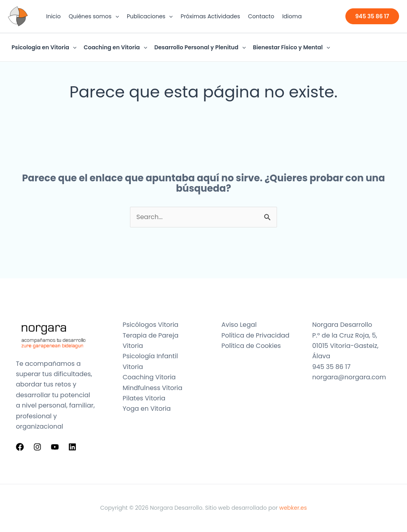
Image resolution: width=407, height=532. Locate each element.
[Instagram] (37, 447)
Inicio (53, 16)
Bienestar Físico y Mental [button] (291, 47)
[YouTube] (55, 447)
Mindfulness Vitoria (153, 388)
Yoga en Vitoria (147, 409)
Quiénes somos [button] (94, 16)
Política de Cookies (251, 346)
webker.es (293, 508)
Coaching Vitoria (149, 377)
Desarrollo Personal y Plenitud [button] (200, 47)
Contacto (261, 16)
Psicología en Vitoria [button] (44, 47)
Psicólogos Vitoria (151, 325)
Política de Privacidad (256, 335)
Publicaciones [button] (150, 16)
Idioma (292, 16)
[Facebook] (20, 447)
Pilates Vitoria (144, 398)
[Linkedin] (72, 447)
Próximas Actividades (211, 16)
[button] (115, 16)
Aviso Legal (239, 325)
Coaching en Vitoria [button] (115, 47)
